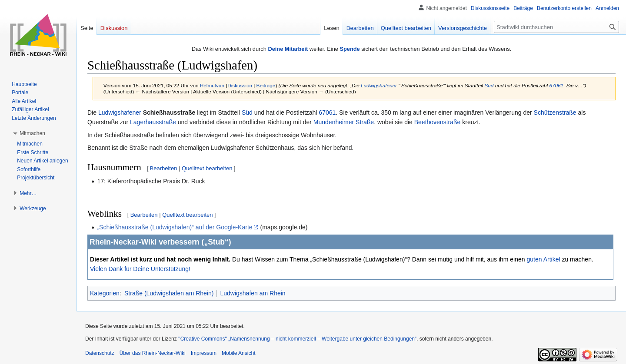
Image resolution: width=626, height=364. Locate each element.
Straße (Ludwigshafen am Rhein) (169, 293)
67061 (556, 85)
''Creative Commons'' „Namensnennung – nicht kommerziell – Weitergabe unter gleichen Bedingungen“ (297, 339)
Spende (350, 49)
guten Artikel (543, 259)
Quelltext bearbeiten (207, 168)
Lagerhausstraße (153, 122)
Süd (489, 85)
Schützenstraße (555, 113)
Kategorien (105, 293)
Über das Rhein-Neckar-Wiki (153, 353)
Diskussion (240, 85)
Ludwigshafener (379, 85)
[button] (32, 133)
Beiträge (266, 85)
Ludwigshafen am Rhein (253, 293)
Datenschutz (100, 353)
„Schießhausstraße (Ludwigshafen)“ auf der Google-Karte (175, 227)
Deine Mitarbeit (288, 49)
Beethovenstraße (438, 122)
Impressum (204, 353)
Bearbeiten (164, 168)
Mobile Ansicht (238, 353)
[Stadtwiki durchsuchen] (556, 27)
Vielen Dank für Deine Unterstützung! (140, 269)
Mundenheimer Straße (344, 122)
